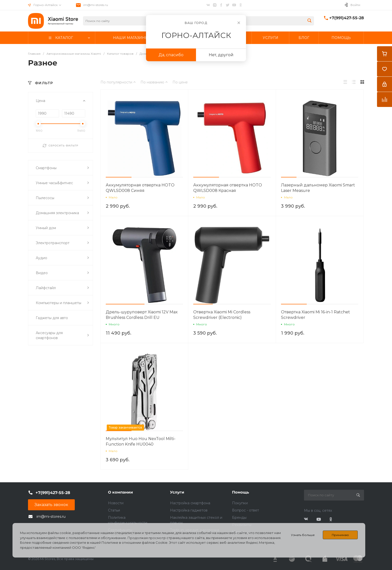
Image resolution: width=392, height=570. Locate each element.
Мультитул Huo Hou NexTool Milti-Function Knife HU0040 (141, 441)
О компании (120, 492)
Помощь (240, 492)
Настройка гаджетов (189, 510)
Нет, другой (221, 55)
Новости (116, 503)
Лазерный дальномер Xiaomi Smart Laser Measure (318, 188)
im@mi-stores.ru (96, 5)
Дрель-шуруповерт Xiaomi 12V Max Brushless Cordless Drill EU (142, 315)
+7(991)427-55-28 (347, 18)
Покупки (240, 503)
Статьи (114, 510)
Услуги (177, 492)
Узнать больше (303, 535)
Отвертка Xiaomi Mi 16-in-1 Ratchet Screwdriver (315, 315)
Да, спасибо (171, 55)
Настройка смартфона (190, 503)
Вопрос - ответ (245, 510)
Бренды (239, 518)
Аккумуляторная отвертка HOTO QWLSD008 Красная (228, 188)
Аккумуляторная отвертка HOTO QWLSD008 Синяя (140, 188)
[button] (119, 177)
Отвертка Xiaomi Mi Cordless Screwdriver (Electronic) (222, 315)
